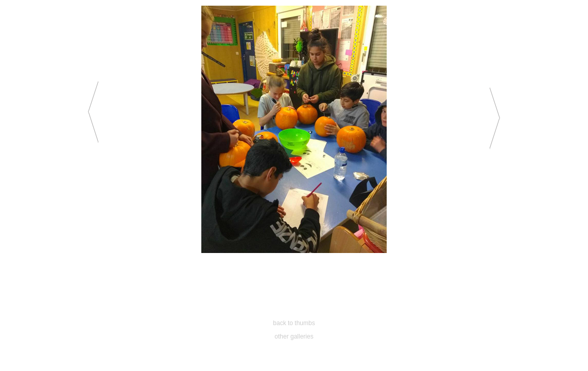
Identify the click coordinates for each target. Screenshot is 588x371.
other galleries (294, 336)
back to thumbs (294, 323)
